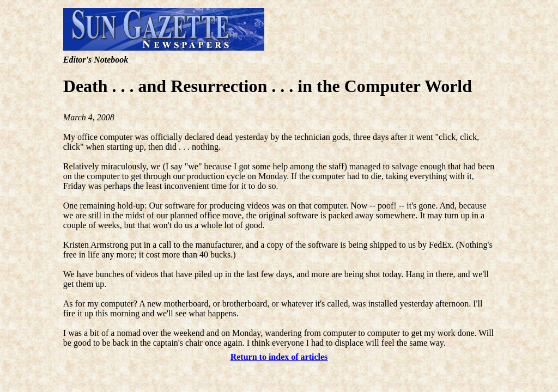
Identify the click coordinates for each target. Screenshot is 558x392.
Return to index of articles (279, 357)
